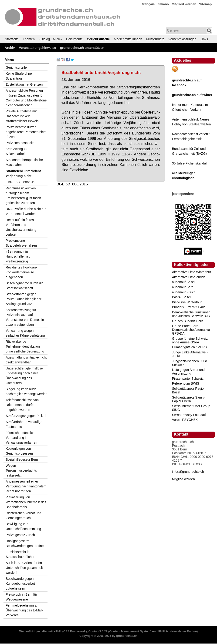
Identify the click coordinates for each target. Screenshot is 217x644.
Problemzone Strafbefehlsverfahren (21, 243)
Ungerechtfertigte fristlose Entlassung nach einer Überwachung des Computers (24, 376)
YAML (58, 631)
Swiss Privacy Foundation (191, 415)
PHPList (164, 631)
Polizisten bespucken (21, 143)
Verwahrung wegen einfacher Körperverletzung (25, 333)
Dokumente (75, 39)
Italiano (163, 4)
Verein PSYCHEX (185, 420)
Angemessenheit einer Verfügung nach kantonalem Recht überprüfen (26, 486)
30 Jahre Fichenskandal (189, 163)
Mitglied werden (184, 4)
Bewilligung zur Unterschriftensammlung (23, 526)
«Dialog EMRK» (51, 39)
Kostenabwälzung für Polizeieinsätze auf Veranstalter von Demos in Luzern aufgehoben (25, 317)
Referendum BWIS (186, 383)
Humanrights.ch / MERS (190, 347)
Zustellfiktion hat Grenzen (24, 84)
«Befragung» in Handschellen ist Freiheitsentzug (18, 256)
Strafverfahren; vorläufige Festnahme (24, 424)
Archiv (10, 48)
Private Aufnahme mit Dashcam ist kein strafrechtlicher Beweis (22, 116)
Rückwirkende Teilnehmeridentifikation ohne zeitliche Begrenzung (25, 346)
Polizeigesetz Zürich (20, 535)
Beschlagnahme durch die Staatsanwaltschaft (24, 286)
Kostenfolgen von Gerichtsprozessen (19, 451)
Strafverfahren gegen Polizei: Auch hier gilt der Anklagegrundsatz (23, 299)
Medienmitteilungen (128, 39)
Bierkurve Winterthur (187, 302)
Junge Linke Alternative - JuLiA (190, 354)
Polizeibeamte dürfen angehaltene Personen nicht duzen (26, 132)
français (149, 4)
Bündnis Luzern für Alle (189, 307)
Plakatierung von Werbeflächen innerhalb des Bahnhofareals (26, 502)
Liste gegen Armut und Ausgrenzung (188, 372)
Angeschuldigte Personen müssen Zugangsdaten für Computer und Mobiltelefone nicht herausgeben (26, 98)
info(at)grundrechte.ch (188, 472)
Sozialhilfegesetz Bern (22, 460)
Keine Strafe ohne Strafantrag (19, 76)
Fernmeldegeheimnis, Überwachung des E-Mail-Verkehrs (24, 610)
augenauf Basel (183, 282)
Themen (29, 39)
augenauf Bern (183, 287)
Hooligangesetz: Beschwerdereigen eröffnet (25, 543)
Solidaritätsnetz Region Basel (189, 390)
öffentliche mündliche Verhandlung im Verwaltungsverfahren (21, 438)
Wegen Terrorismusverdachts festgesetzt (21, 470)
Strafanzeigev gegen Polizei (26, 416)
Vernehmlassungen (182, 39)
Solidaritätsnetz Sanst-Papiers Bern (188, 399)
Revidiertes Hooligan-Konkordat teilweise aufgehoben (21, 272)
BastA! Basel (181, 297)
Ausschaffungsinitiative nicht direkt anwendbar (26, 360)
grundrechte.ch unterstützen (82, 48)
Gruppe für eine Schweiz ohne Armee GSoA (190, 340)
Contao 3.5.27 (98, 631)
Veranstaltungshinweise (37, 48)
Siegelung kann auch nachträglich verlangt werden (26, 391)
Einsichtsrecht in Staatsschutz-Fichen (20, 554)
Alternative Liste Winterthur (192, 272)
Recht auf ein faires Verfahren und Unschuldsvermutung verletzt (21, 227)
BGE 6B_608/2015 (72, 184)
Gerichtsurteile (98, 39)
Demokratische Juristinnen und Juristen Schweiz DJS (191, 314)
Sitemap (205, 4)
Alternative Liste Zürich (189, 277)
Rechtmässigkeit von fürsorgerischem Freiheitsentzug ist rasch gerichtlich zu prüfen (23, 196)
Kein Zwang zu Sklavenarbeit (16, 151)
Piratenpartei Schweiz (188, 379)
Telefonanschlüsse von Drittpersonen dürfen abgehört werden (22, 405)
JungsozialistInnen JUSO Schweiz (190, 363)
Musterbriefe (155, 39)
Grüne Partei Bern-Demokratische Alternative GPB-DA (191, 330)
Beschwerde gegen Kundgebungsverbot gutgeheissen (20, 584)
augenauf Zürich (184, 292)
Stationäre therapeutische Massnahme (24, 162)
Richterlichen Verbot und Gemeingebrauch (23, 515)
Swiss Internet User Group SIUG (191, 408)
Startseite (12, 39)
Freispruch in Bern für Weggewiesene (21, 597)
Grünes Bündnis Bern (188, 321)
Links (204, 39)
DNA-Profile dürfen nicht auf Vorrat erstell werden (26, 211)
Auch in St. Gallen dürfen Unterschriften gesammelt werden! (24, 568)
